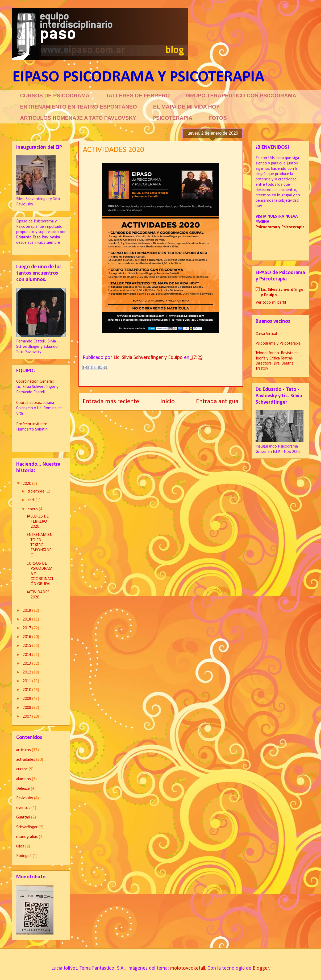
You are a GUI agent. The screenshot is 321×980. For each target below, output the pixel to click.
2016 (27, 637)
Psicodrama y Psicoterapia (278, 344)
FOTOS (218, 118)
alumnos (24, 779)
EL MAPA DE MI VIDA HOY (186, 107)
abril (32, 500)
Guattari (23, 817)
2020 (27, 484)
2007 (27, 717)
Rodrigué (24, 856)
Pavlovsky (25, 798)
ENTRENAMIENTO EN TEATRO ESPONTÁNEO (79, 107)
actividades (26, 760)
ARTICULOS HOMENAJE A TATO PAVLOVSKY (78, 118)
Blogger (261, 968)
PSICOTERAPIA (172, 118)
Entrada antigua (217, 402)
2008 (27, 708)
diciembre (37, 491)
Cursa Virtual (266, 334)
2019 (27, 611)
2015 (27, 646)
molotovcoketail (188, 968)
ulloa (20, 846)
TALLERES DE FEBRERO (138, 96)
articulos (24, 750)
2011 (27, 681)
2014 (27, 655)
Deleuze (23, 789)
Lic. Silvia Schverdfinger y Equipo (283, 292)
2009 (27, 699)
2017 (27, 628)
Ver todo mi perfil (271, 303)
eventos (23, 808)
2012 (27, 672)
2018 (27, 619)
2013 (27, 664)
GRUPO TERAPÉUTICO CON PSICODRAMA (241, 96)
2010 (27, 690)
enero (33, 509)
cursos (22, 769)
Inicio (168, 402)
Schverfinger (27, 827)
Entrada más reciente (111, 402)
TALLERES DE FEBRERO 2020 (38, 522)
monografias (27, 837)
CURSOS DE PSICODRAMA (55, 96)
